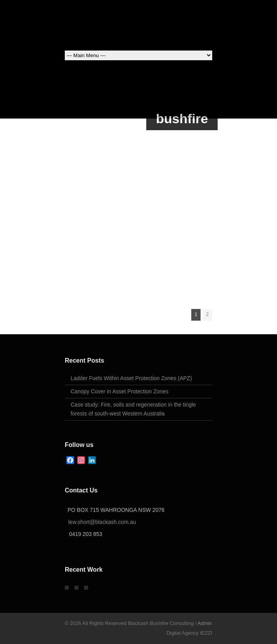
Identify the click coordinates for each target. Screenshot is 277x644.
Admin (205, 623)
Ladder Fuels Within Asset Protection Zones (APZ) (131, 378)
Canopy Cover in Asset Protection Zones (119, 391)
